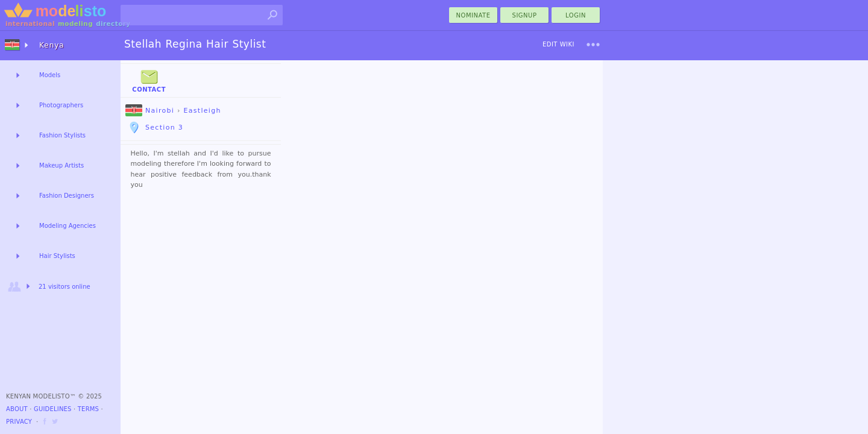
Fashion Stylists (62, 135)
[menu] (593, 45)
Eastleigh (202, 111)
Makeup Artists (61, 165)
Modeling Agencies (68, 226)
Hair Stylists (57, 256)
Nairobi (150, 111)
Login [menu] (576, 15)
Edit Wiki (558, 44)
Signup (525, 15)
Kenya (52, 45)
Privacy (19, 422)
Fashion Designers (67, 196)
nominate (473, 15)
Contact (149, 80)
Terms (88, 409)
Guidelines (53, 409)
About (17, 409)
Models (50, 75)
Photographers (61, 105)
